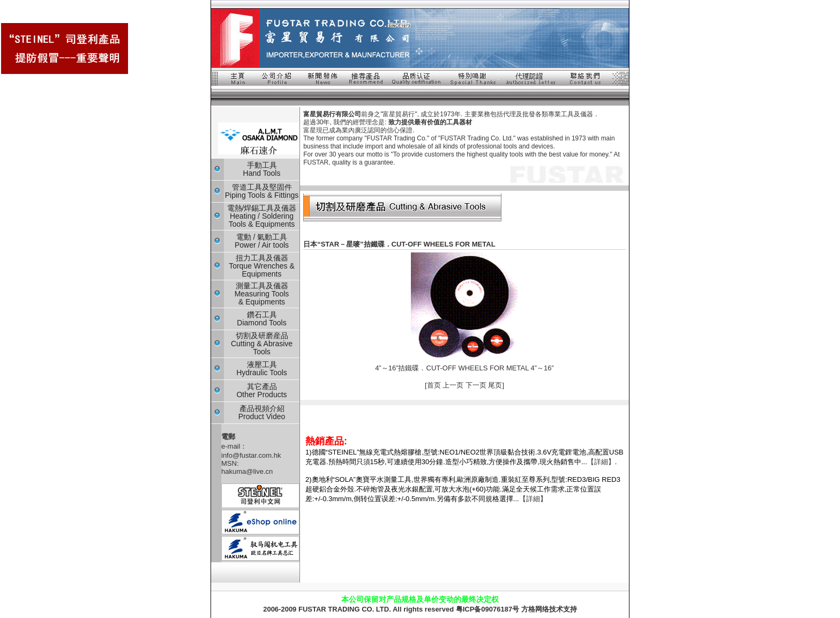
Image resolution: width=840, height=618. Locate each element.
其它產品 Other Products (261, 390)
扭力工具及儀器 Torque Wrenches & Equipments (262, 266)
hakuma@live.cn (247, 471)
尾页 (495, 385)
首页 (435, 385)
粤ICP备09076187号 (488, 609)
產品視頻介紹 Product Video (262, 412)
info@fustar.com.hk (251, 455)
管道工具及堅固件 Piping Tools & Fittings (262, 191)
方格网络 (535, 609)
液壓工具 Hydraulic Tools (262, 368)
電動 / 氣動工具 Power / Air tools (262, 241)
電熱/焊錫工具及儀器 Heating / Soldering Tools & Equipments (262, 216)
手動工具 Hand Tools (262, 169)
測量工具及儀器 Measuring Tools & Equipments (262, 294)
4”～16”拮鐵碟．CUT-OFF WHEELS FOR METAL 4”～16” (464, 368)
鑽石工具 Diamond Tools (261, 319)
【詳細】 (601, 462)
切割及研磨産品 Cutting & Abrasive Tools (262, 344)
